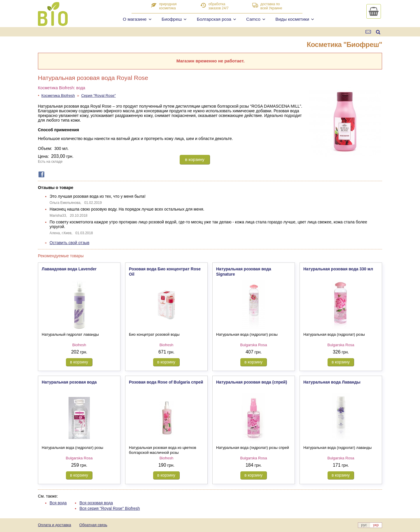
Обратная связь (93, 525)
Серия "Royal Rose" (98, 96)
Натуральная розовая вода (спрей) (252, 382)
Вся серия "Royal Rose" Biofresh (110, 508)
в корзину (195, 159)
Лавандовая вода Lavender (69, 269)
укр (376, 525)
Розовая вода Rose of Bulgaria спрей (166, 382)
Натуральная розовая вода (69, 382)
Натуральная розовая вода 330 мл (338, 269)
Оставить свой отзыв (69, 243)
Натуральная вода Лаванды (332, 382)
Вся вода (58, 503)
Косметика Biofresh (58, 96)
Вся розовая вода (96, 503)
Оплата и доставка (55, 525)
